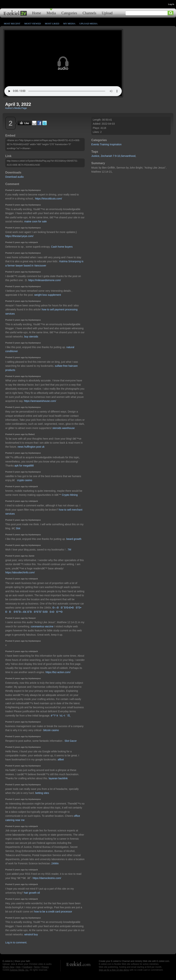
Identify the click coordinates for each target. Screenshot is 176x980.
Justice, (96, 156)
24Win (55, 863)
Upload (107, 13)
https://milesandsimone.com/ (44, 280)
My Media (69, 24)
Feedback (27, 967)
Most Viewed (33, 24)
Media (51, 13)
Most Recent (12, 24)
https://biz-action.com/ (58, 672)
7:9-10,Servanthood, (125, 156)
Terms (37, 967)
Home (37, 13)
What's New (8, 967)
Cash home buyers (62, 247)
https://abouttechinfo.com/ (20, 572)
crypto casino (25, 480)
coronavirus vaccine (42, 626)
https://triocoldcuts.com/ (48, 199)
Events (95, 144)
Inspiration (116, 144)
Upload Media (88, 24)
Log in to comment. (16, 942)
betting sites (42, 793)
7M (69, 550)
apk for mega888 (24, 466)
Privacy (45, 967)
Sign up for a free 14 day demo (114, 970)
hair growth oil (32, 893)
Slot (18, 528)
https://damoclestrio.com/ (47, 878)
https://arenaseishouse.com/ (40, 401)
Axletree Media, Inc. (19, 970)
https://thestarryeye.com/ (19, 236)
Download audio (14, 177)
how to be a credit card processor (53, 912)
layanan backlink (58, 778)
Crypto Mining (70, 495)
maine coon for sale (35, 221)
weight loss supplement (48, 295)
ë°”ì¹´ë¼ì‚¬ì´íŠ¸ (61, 716)
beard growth (74, 539)
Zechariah (106, 156)
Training (104, 144)
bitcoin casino (51, 730)
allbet (61, 759)
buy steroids (31, 337)
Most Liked (52, 24)
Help (18, 967)
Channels (89, 13)
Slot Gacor (71, 741)
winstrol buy (31, 934)
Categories (69, 13)
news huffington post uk (31, 447)
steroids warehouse (64, 428)
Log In (171, 4)
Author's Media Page (16, 108)
